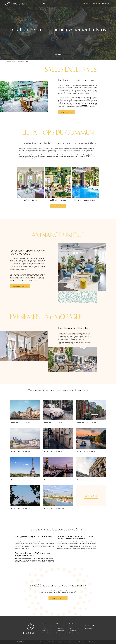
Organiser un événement (62, 633)
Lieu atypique (73, 624)
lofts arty (76, 90)
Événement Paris (60, 628)
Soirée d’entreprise (74, 628)
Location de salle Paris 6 (87, 451)
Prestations (74, 4)
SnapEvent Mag (46, 630)
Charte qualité (68, 642)
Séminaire (45, 4)
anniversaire (92, 106)
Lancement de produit (75, 626)
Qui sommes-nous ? (26, 642)
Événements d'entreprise (59, 4)
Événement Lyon (60, 630)
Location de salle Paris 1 (20, 423)
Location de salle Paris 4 (21, 451)
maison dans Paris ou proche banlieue (52, 156)
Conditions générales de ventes (38, 642)
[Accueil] (16, 4)
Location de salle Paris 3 (87, 423)
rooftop (88, 155)
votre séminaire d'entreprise (71, 106)
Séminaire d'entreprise (75, 633)
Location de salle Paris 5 (54, 451)
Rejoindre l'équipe (47, 633)
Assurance (74, 642)
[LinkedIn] (93, 626)
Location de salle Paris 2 (54, 423)
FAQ (57, 624)
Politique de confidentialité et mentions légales (54, 642)
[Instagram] (89, 626)
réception (84, 105)
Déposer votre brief (61, 626)
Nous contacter (89, 628)
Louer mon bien (86, 4)
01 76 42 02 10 (105, 4)
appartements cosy (67, 90)
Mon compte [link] (96, 4)
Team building (73, 630)
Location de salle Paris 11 (21, 508)
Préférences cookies (82, 642)
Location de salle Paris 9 (87, 480)
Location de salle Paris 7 (21, 480)
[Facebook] (86, 626)
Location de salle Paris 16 (54, 508)
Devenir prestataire (47, 626)
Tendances (45, 628)
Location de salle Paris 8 (54, 480)
